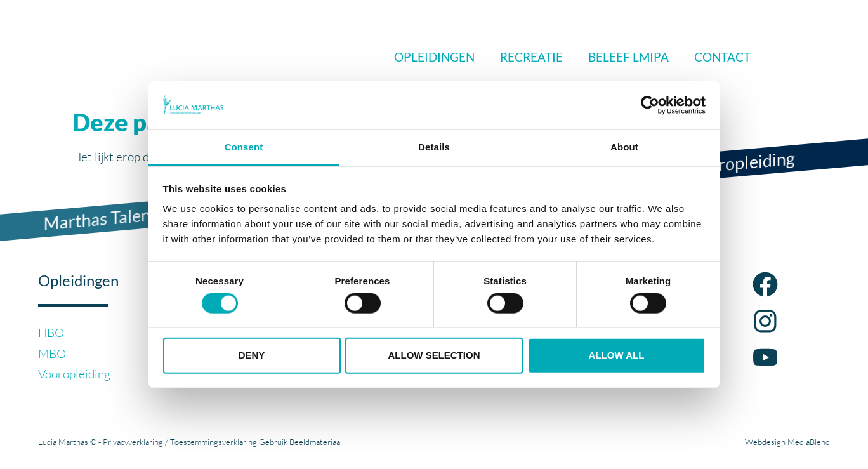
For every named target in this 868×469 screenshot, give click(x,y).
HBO (51, 333)
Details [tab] (434, 147)
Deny (252, 355)
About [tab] (624, 147)
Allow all (617, 355)
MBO (52, 353)
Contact (722, 57)
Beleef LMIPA (628, 57)
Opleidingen (434, 57)
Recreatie (531, 57)
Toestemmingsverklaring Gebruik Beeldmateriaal (256, 442)
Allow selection (434, 355)
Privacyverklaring (133, 442)
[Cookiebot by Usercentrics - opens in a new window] (650, 105)
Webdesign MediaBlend (787, 442)
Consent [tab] (244, 147)
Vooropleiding (74, 374)
